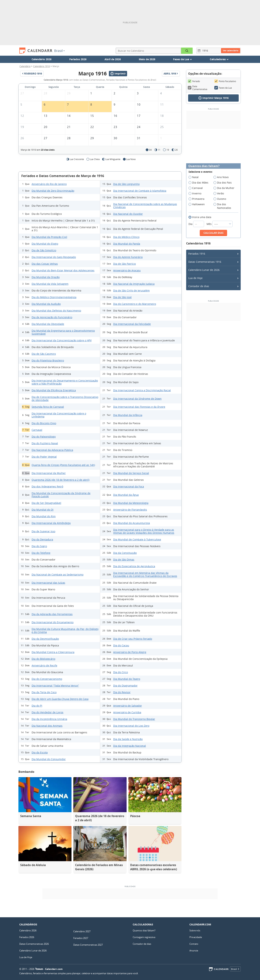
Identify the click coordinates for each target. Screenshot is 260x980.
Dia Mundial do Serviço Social (131, 473)
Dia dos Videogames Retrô (47, 486)
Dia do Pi (37, 706)
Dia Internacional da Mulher (49, 473)
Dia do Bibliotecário (43, 659)
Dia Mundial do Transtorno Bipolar (134, 719)
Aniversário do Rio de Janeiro (49, 184)
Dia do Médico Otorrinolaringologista (54, 297)
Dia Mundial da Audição (46, 304)
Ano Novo (222, 177)
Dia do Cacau (121, 645)
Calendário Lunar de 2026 (204, 270)
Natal (195, 177)
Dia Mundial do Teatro (127, 679)
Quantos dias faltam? (204, 166)
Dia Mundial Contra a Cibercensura (53, 652)
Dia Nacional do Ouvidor (128, 214)
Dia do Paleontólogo (44, 437)
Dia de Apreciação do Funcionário (52, 317)
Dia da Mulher (225, 188)
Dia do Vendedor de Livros (47, 712)
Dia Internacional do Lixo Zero (131, 726)
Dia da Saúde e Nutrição (128, 739)
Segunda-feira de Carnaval (48, 407)
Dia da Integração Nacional (130, 746)
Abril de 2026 (113, 59)
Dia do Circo (121, 672)
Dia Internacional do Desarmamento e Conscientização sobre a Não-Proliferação (65, 382)
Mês (220, 224)
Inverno (196, 193)
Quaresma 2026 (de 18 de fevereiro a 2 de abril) (60, 480)
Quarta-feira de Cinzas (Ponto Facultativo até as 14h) (63, 465)
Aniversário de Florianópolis (130, 510)
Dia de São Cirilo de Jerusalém (131, 290)
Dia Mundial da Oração (46, 277)
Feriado (194, 81)
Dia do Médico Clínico (126, 237)
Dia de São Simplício (44, 250)
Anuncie (194, 951)
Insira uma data (201, 217)
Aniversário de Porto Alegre (130, 652)
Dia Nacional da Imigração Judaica (134, 284)
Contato (194, 944)
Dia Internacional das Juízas (48, 583)
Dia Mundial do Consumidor (49, 759)
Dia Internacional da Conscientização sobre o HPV (62, 340)
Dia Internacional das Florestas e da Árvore (139, 407)
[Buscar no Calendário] (187, 51)
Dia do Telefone (41, 553)
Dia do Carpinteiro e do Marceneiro (135, 304)
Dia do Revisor (122, 692)
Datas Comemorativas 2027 (88, 945)
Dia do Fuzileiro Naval (45, 443)
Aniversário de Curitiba (127, 712)
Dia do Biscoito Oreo (44, 423)
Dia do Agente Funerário (128, 257)
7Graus (39, 969)
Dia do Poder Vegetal (44, 457)
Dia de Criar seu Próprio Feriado (133, 639)
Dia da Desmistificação (45, 639)
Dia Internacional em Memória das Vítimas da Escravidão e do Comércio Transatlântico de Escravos (145, 574)
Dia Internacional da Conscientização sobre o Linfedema (59, 415)
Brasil (59, 51)
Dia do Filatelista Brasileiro (48, 360)
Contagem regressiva (144, 937)
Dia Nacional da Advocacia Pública (52, 450)
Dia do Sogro (39, 546)
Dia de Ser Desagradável (46, 503)
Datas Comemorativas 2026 (34, 944)
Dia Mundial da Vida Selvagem (50, 284)
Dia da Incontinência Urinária (49, 719)
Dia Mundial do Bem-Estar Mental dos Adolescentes (63, 270)
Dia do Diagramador (125, 686)
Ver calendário (231, 51)
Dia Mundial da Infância (128, 415)
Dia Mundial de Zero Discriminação (53, 191)
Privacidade (196, 937)
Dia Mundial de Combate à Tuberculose (137, 539)
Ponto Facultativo (225, 81)
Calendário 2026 (42, 59)
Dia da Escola (40, 752)
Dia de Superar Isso (43, 531)
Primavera (198, 199)
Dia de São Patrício (124, 264)
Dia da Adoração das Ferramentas (52, 614)
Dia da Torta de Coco (44, 692)
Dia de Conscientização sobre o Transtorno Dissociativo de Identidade (65, 399)
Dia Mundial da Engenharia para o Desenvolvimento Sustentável (63, 332)
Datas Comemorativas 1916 (205, 262)
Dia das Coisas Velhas (45, 264)
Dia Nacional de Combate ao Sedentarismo (58, 575)
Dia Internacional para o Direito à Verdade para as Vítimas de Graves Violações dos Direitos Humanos (144, 531)
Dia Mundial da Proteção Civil (49, 237)
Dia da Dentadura (42, 539)
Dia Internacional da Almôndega (51, 523)
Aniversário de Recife (44, 665)
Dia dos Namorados (223, 206)
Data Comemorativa (198, 88)
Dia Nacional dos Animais (47, 726)
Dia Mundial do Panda (127, 244)
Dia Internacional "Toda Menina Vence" (55, 686)
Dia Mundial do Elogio (45, 244)
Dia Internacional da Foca (129, 486)
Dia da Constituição (125, 553)
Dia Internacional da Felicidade (132, 324)
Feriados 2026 (78, 59)
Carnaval (37, 430)
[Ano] (206, 51)
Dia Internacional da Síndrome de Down (137, 399)
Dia (197, 224)
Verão (220, 193)
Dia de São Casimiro (44, 354)
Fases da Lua (223, 88)
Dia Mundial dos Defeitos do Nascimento (56, 311)
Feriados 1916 (197, 254)
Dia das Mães (200, 183)
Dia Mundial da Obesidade (48, 324)
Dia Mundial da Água (126, 495)
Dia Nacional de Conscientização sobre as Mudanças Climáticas (145, 206)
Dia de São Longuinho (126, 184)
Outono (221, 199)
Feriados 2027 (81, 938)
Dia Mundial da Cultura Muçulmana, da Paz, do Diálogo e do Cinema (65, 630)
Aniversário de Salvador (128, 706)
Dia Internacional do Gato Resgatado (54, 257)
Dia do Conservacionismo (47, 679)
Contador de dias (199, 286)
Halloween (198, 204)
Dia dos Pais (224, 183)
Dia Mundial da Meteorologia (131, 503)
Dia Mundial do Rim (44, 516)
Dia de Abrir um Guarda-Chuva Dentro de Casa (60, 699)
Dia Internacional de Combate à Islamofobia (140, 191)
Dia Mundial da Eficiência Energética (54, 390)
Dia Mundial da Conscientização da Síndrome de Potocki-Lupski (61, 495)
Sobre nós (195, 930)
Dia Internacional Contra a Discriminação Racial (142, 390)
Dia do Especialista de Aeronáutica (134, 566)
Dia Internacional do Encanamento (53, 622)
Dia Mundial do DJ (43, 510)
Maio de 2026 (147, 59)
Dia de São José (122, 297)
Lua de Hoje (195, 278)
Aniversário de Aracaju (127, 270)
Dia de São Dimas (124, 560)
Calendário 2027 (82, 931)
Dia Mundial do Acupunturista (132, 523)
